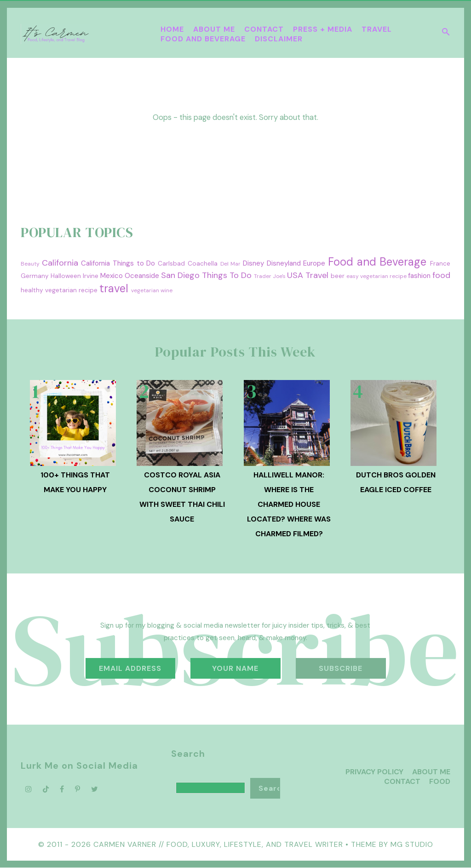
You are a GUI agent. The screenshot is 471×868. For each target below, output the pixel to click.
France (440, 264)
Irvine (91, 276)
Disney (253, 263)
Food (440, 781)
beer (338, 276)
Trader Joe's (270, 276)
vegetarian (145, 290)
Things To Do (227, 275)
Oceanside (142, 276)
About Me (214, 29)
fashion (419, 276)
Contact (264, 29)
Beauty (30, 264)
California (60, 263)
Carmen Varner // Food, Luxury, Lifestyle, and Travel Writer (218, 844)
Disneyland (284, 263)
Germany (35, 276)
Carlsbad (171, 264)
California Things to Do (118, 263)
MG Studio (412, 844)
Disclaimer (279, 39)
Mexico (112, 276)
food (441, 275)
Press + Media (323, 29)
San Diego (180, 275)
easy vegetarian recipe (376, 276)
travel (114, 288)
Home (172, 29)
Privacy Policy (374, 772)
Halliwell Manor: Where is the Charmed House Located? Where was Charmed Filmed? (289, 504)
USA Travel (308, 275)
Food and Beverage (203, 39)
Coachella (203, 264)
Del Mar (231, 264)
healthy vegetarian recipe (59, 290)
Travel (377, 29)
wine (167, 290)
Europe (314, 263)
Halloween (66, 276)
